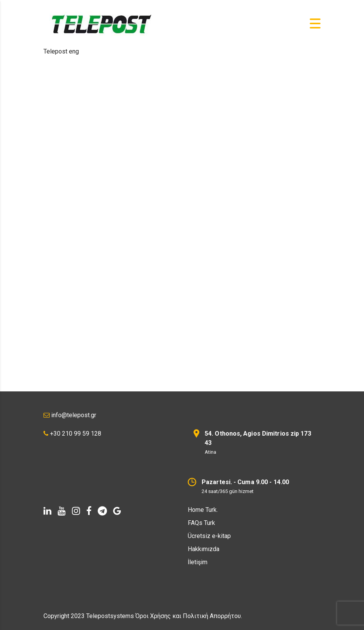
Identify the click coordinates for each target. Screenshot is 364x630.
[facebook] (89, 511)
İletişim (198, 562)
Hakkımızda (204, 549)
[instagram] (76, 511)
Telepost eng (61, 51)
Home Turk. (203, 510)
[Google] (117, 511)
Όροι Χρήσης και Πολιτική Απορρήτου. (189, 616)
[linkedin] (48, 511)
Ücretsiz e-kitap (209, 536)
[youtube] (62, 511)
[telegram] (102, 511)
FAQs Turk (201, 523)
